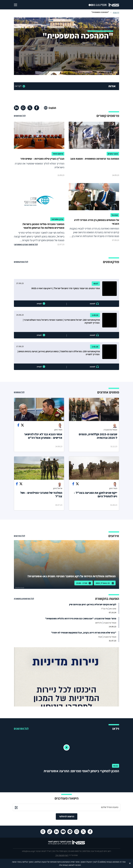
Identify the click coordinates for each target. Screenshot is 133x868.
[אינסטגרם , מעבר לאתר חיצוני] (77, 832)
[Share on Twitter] (22, 425)
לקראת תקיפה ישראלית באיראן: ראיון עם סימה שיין (93, 604)
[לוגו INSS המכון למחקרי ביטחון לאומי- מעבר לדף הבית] (67, 844)
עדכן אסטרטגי (57, 219)
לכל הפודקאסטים (21, 262)
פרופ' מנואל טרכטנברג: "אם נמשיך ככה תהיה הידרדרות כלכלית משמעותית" (81, 619)
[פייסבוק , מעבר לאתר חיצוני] (37, 108)
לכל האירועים (19, 536)
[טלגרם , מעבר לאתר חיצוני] (70, 832)
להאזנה (92, 304)
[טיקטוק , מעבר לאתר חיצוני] (50, 832)
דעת (67, 855)
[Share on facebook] (18, 425)
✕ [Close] (130, 863)
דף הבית (116, 12)
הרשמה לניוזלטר (67, 816)
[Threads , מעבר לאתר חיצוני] (43, 832)
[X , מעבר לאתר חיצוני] (30, 108)
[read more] (31, 86)
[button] (66, 748)
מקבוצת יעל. (60, 855)
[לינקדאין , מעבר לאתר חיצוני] (16, 108)
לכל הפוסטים (19, 392)
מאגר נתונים (113, 154)
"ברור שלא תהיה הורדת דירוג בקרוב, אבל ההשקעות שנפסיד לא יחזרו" (84, 633)
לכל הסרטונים (21, 728)
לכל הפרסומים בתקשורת (24, 599)
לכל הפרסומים (20, 116)
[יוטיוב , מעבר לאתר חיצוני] (63, 832)
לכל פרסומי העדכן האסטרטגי (26, 244)
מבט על (115, 215)
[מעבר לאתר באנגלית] (50, 108)
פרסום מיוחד (58, 154)
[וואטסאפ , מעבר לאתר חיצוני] (23, 108)
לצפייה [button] (39, 304)
